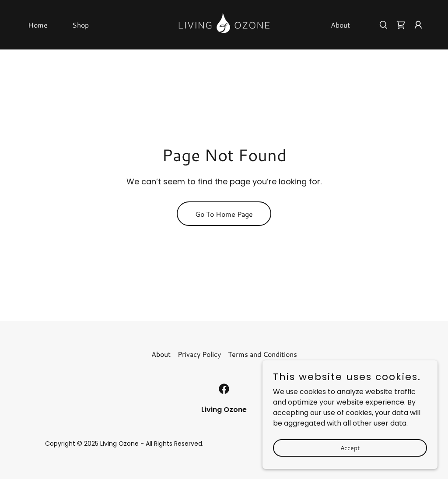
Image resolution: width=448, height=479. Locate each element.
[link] (224, 24)
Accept (350, 447)
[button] (418, 25)
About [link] (340, 25)
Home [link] (38, 25)
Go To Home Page (224, 214)
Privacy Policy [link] (199, 354)
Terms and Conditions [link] (262, 354)
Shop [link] (80, 25)
